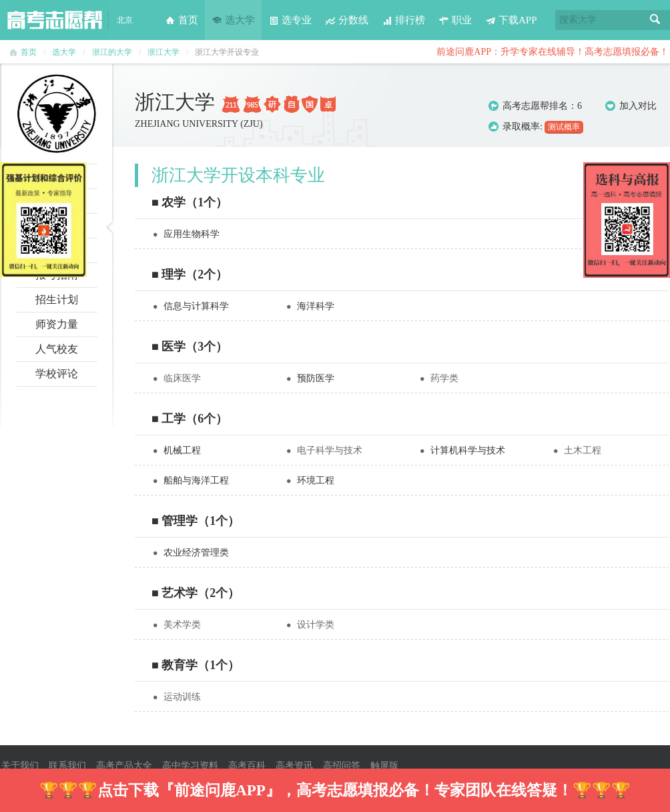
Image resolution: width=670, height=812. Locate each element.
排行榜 (403, 20)
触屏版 (384, 766)
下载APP (511, 20)
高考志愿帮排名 (535, 106)
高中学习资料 (190, 766)
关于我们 (20, 766)
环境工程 (316, 480)
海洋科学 (316, 306)
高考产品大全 (124, 766)
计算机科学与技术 (468, 450)
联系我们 (67, 766)
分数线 (347, 20)
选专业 (290, 20)
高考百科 (247, 766)
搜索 (655, 20)
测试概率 (564, 127)
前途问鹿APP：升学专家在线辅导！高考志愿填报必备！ (553, 52)
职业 (455, 20)
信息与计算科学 (196, 306)
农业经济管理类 (196, 553)
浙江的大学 (112, 52)
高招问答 (342, 766)
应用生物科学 (192, 234)
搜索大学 (578, 20)
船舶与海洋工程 (196, 480)
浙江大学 (163, 52)
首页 (182, 20)
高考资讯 (294, 766)
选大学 (233, 20)
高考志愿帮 (55, 20)
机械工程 (182, 450)
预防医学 (316, 378)
